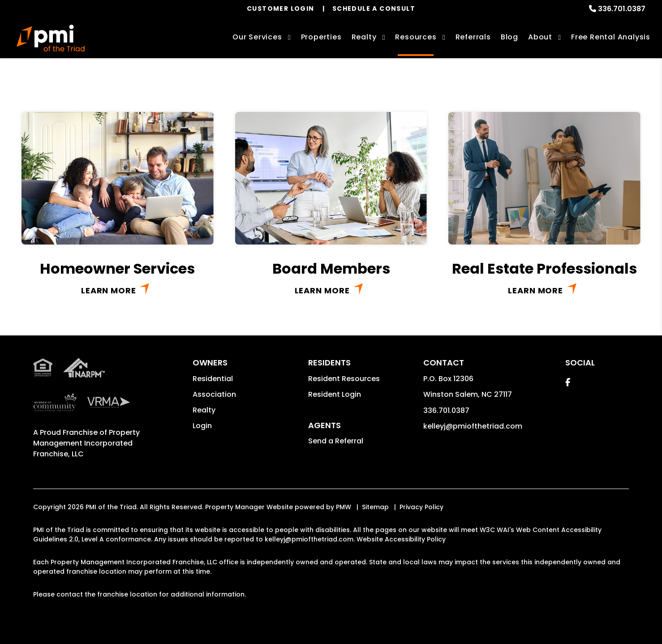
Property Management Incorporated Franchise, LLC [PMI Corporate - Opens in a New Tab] (86, 443)
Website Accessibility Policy (401, 539)
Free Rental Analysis (611, 37)
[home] (51, 38)
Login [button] (202, 426)
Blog (509, 37)
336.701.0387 (622, 9)
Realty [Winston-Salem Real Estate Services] (364, 37)
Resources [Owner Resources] (416, 37)
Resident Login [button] (335, 394)
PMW (344, 507)
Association (214, 394)
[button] (568, 382)
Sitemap (375, 507)
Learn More (109, 290)
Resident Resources (344, 379)
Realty (204, 410)
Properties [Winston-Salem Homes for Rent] (321, 37)
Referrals (473, 37)
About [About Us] (540, 37)
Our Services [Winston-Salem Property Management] (257, 37)
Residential (213, 379)
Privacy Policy (421, 507)
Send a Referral (336, 441)
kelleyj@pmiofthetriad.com (473, 426)
